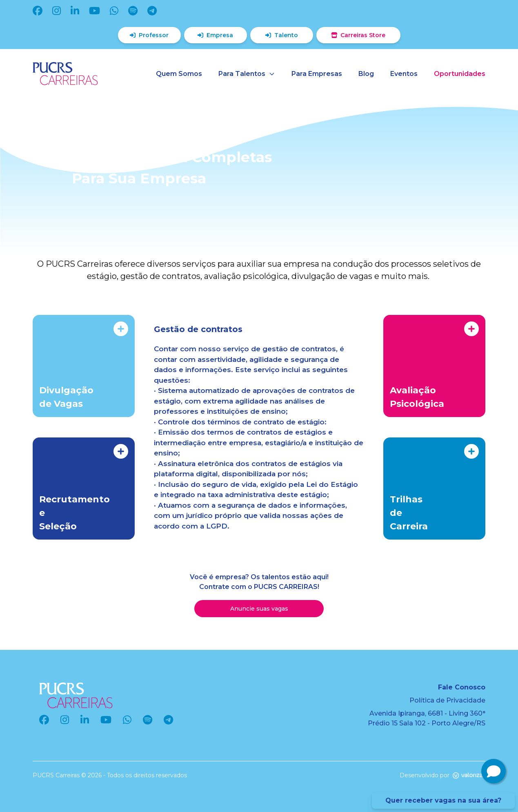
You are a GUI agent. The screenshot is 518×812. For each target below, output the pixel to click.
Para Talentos (247, 74)
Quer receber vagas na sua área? (443, 800)
